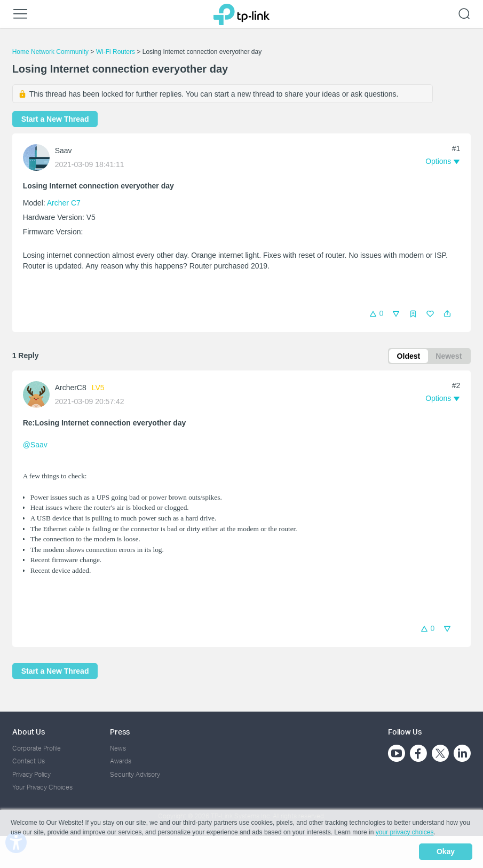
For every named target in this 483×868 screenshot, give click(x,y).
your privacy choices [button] (405, 833)
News (118, 748)
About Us (29, 732)
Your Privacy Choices (42, 787)
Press (120, 732)
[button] (447, 314)
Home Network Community (50, 52)
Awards (121, 762)
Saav (64, 151)
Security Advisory (135, 774)
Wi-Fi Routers (117, 52)
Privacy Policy (31, 774)
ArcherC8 (71, 388)
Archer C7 (64, 203)
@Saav (35, 445)
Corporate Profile (37, 748)
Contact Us (29, 762)
